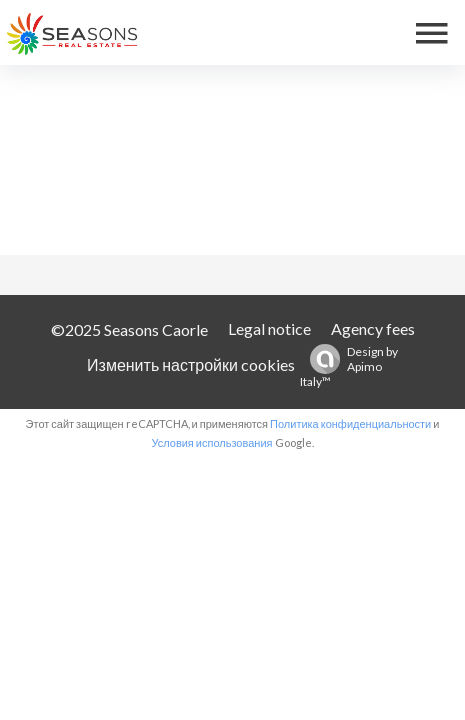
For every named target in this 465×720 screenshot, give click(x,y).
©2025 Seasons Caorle (129, 329)
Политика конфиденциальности (350, 423)
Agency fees (373, 328)
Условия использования (211, 442)
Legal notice (269, 328)
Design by (349, 366)
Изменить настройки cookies (191, 364)
